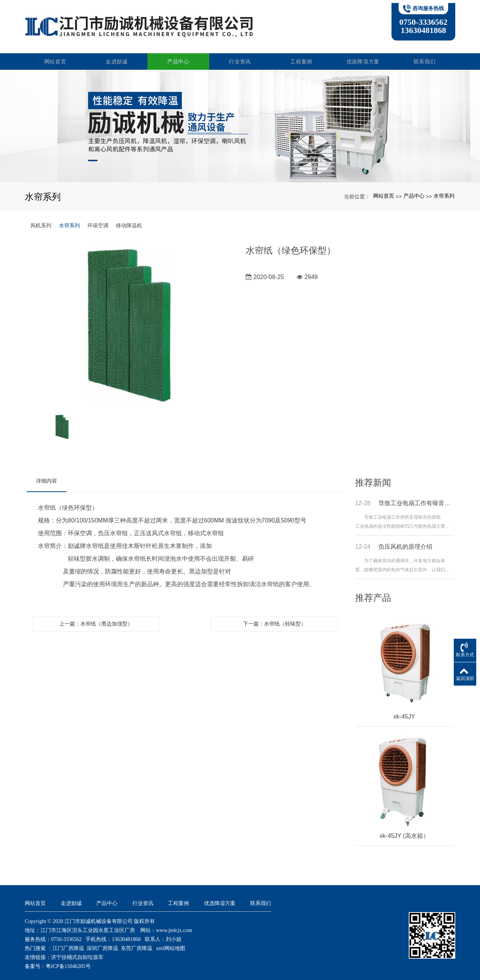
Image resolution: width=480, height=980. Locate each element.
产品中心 (179, 56)
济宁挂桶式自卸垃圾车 (77, 951)
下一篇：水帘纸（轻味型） (274, 618)
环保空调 (98, 219)
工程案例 (302, 56)
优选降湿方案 (363, 56)
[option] (130, 319)
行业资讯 (240, 56)
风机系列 (41, 219)
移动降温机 (129, 219)
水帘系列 (444, 190)
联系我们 (425, 56)
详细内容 (46, 475)
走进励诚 (117, 56)
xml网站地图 (171, 942)
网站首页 (56, 56)
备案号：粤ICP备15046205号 (58, 960)
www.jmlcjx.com (174, 924)
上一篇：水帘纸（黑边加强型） (96, 618)
